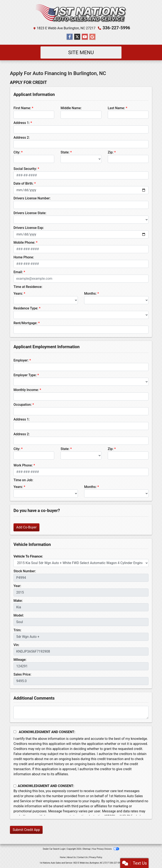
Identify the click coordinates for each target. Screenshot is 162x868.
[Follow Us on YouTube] (85, 37)
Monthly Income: (26, 390)
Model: (19, 615)
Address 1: (22, 123)
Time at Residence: (28, 287)
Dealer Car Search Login (54, 849)
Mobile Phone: (24, 243)
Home (63, 857)
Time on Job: (23, 480)
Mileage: (20, 660)
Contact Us (82, 857)
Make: (18, 601)
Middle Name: (71, 108)
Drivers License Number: (32, 198)
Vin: (16, 645)
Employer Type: (25, 375)
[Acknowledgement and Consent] (15, 732)
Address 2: (22, 138)
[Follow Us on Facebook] (70, 37)
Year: (17, 586)
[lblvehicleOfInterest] (81, 563)
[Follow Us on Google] (92, 37)
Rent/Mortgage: (25, 323)
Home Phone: (24, 257)
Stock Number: (25, 571)
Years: (18, 294)
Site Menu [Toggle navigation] (81, 52)
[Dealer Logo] (81, 13)
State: (65, 152)
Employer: (21, 360)
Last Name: (116, 108)
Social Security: (25, 169)
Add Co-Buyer (26, 527)
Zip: (111, 152)
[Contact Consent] (15, 786)
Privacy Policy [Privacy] (96, 857)
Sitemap (87, 849)
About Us (71, 857)
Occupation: (23, 405)
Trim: (17, 630)
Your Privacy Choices (106, 849)
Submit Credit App (26, 830)
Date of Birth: (23, 183)
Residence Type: (26, 308)
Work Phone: (23, 465)
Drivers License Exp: (29, 228)
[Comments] (81, 712)
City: (17, 152)
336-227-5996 (116, 28)
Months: (90, 294)
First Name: (22, 108)
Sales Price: (22, 674)
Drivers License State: (30, 213)
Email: (18, 272)
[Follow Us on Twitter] (77, 37)
